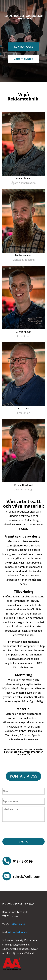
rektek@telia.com (27, 877)
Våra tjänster (23, 59)
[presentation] (21, 829)
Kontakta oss (23, 47)
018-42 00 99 (23, 861)
